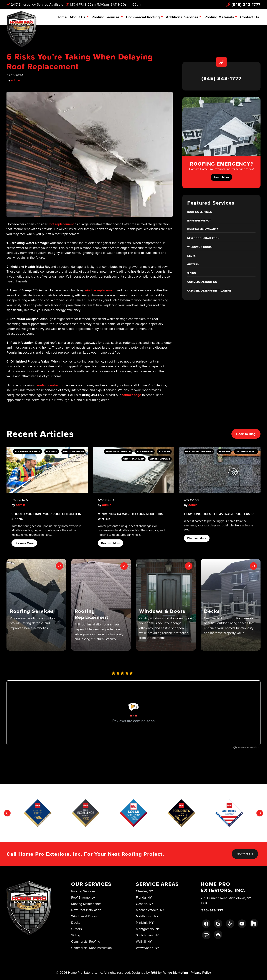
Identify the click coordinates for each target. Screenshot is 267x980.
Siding (192, 273)
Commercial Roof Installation (209, 291)
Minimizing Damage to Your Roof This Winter (130, 516)
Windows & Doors (200, 247)
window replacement (100, 290)
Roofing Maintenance (203, 229)
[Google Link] (218, 924)
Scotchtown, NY (147, 935)
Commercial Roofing (143, 17)
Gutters (193, 264)
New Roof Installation (203, 238)
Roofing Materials (219, 17)
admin (15, 80)
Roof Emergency (199, 221)
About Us (78, 17)
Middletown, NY (147, 916)
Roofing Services (106, 17)
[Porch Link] (218, 935)
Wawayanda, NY (147, 948)
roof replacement (61, 224)
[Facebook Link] (206, 924)
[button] (36, 605)
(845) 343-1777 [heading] (221, 78)
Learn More (221, 177)
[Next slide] (260, 813)
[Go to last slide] (7, 813)
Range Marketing (175, 972)
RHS (154, 972)
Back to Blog (246, 434)
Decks (191, 256)
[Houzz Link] (254, 923)
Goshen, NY (145, 904)
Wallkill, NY (144, 941)
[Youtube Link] (242, 924)
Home (62, 17)
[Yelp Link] (230, 924)
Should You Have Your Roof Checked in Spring (46, 516)
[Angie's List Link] (206, 935)
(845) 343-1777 (243, 4)
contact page (131, 395)
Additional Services (182, 17)
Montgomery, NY (148, 929)
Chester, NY (144, 891)
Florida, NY (144, 897)
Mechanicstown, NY (150, 910)
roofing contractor (50, 385)
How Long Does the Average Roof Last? (219, 514)
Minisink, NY (145, 922)
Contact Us (250, 17)
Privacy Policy (201, 972)
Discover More (24, 543)
